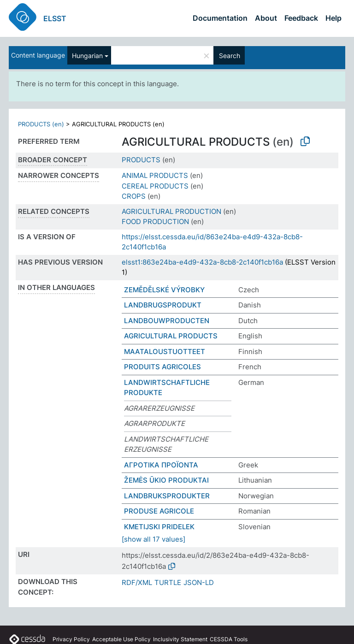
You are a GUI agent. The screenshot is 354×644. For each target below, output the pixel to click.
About (266, 18)
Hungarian (87, 56)
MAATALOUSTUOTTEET (165, 352)
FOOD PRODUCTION (155, 222)
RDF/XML (137, 582)
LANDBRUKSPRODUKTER (167, 496)
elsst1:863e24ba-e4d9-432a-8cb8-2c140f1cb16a (202, 262)
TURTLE (168, 582)
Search (230, 56)
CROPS (134, 196)
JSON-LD (199, 582)
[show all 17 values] (153, 539)
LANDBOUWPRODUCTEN (167, 321)
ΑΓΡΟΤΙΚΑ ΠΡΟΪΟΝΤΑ (161, 465)
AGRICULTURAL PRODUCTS (171, 336)
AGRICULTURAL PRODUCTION (171, 211)
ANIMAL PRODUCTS (155, 175)
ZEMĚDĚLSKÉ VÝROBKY (164, 290)
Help (333, 18)
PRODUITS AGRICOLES (162, 367)
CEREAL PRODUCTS (155, 186)
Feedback (301, 18)
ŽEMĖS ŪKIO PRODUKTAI (166, 480)
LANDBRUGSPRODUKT (163, 305)
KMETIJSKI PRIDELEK (159, 527)
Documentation (220, 18)
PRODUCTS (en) (41, 124)
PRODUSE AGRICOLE (159, 511)
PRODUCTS (141, 160)
